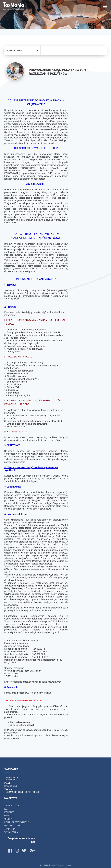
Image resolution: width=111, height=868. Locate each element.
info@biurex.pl (11, 786)
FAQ (6, 809)
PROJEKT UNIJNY (13, 826)
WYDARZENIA (11, 833)
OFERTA (8, 819)
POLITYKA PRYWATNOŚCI (17, 823)
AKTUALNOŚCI (12, 806)
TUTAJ (47, 693)
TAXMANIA (10, 829)
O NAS (8, 816)
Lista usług (17, 41)
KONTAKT (9, 813)
